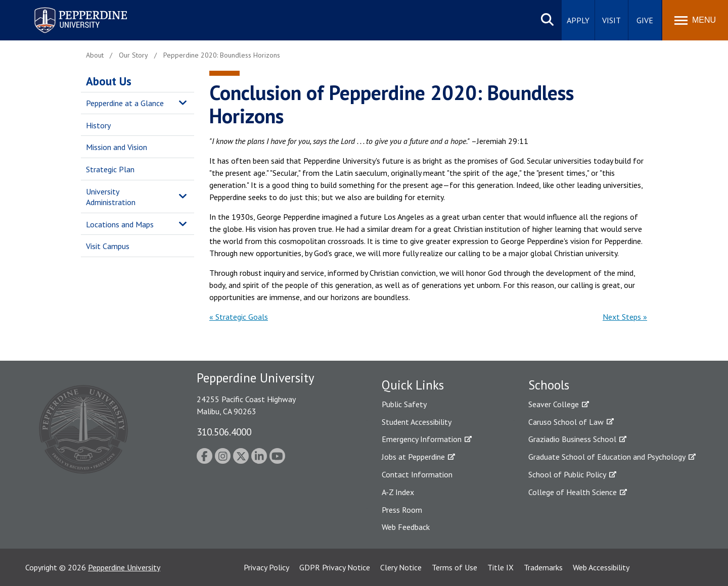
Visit (611, 20)
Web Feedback (406, 527)
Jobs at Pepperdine (413, 457)
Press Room (402, 510)
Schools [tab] (549, 385)
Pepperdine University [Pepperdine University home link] (69, 9)
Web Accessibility (601, 567)
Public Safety (404, 404)
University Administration (111, 197)
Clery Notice (401, 567)
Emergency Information (422, 439)
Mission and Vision (117, 147)
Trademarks (543, 567)
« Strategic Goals (239, 317)
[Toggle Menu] (695, 20)
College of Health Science (573, 492)
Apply (578, 20)
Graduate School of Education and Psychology (607, 457)
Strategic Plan (110, 169)
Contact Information (417, 474)
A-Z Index (398, 492)
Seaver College (554, 404)
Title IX (500, 567)
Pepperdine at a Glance (125, 103)
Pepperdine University (124, 567)
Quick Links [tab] (413, 385)
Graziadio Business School (572, 439)
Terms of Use (454, 567)
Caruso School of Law (566, 422)
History (98, 125)
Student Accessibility (417, 422)
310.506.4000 (224, 432)
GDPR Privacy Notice (335, 567)
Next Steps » (625, 317)
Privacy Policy (266, 567)
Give (645, 20)
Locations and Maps (120, 224)
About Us (109, 81)
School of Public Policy (567, 474)
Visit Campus (108, 246)
